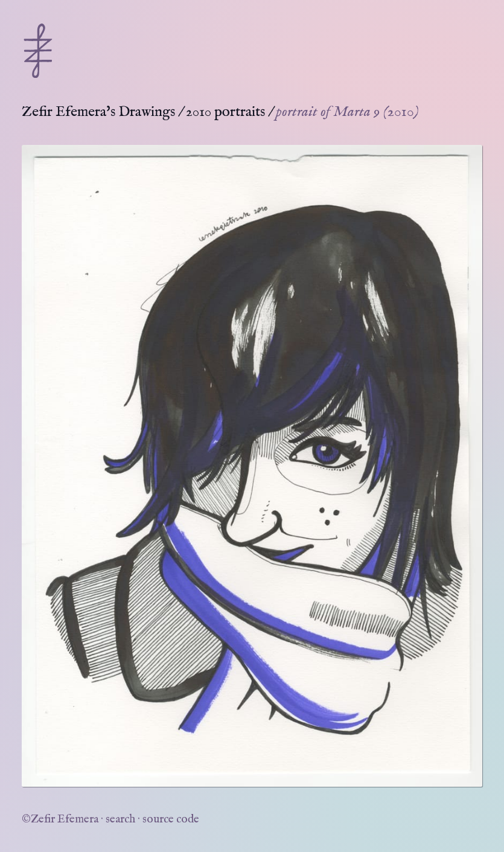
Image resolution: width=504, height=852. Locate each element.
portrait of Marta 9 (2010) (347, 112)
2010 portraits (225, 112)
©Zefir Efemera (60, 819)
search (120, 819)
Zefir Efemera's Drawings (98, 112)
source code (171, 819)
